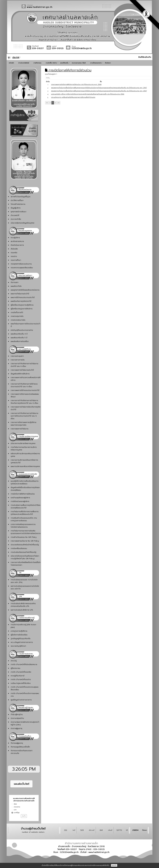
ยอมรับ (114, 865)
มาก (15, 810)
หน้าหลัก (11, 63)
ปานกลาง (17, 807)
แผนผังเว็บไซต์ (21, 784)
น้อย (15, 804)
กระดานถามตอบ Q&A (79, 63)
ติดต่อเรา (108, 63)
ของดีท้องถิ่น (64, 63)
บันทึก (24, 816)
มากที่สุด (17, 813)
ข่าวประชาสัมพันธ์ (24, 63)
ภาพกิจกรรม (37, 63)
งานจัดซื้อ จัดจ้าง (52, 63)
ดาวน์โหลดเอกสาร (96, 63)
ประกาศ (16, 57)
